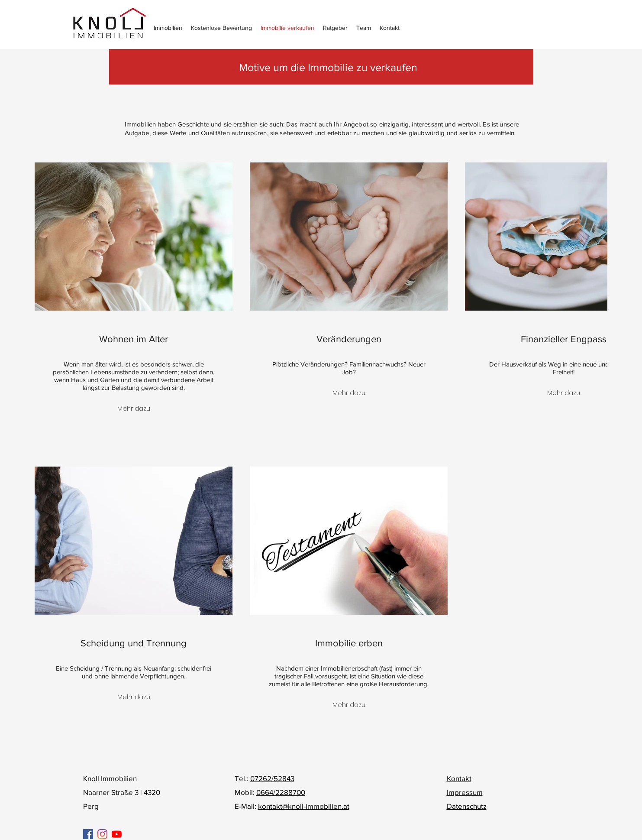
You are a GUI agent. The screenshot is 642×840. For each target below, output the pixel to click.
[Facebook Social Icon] (88, 834)
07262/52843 (272, 778)
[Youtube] (117, 834)
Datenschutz (467, 806)
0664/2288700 (281, 792)
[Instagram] (102, 834)
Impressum (465, 792)
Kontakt (459, 778)
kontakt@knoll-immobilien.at (304, 806)
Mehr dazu (134, 408)
